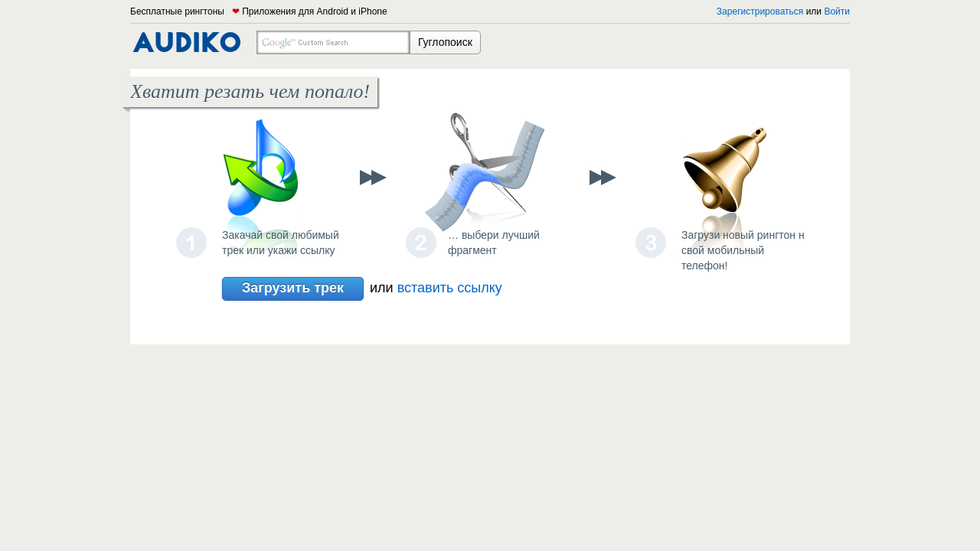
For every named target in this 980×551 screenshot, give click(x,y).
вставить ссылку (450, 288)
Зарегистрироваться (760, 11)
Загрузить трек (293, 289)
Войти (837, 11)
